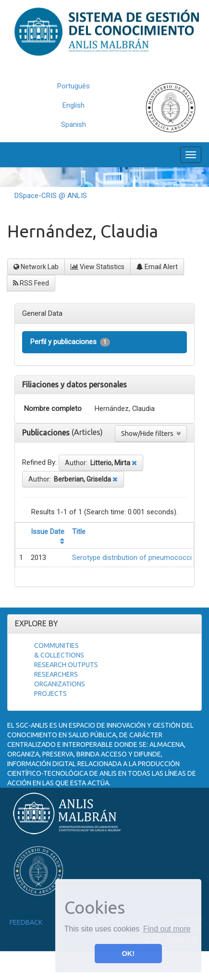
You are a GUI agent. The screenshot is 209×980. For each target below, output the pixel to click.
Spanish (74, 124)
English (74, 105)
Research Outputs (66, 665)
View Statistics (98, 267)
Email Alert (157, 267)
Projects (50, 694)
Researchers (56, 674)
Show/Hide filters (151, 434)
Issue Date (48, 532)
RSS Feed (31, 283)
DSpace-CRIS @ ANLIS (51, 196)
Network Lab (36, 267)
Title (79, 532)
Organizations (60, 684)
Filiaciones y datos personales (74, 385)
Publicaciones (47, 433)
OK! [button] (128, 954)
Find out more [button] (167, 929)
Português (74, 86)
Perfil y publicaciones (70, 342)
